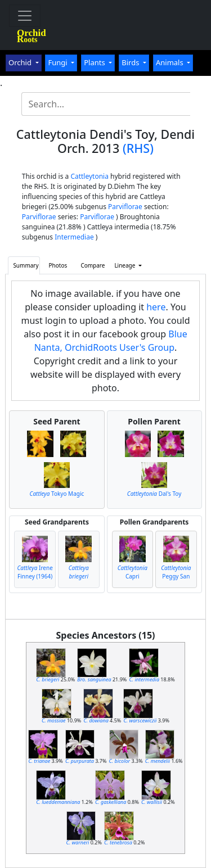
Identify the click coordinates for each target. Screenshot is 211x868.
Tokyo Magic (57, 494)
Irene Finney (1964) (35, 572)
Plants (95, 62)
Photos (58, 265)
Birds (131, 62)
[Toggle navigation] (25, 16)
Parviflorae (125, 207)
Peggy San (176, 572)
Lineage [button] (125, 265)
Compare (93, 265)
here (156, 307)
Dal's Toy (154, 494)
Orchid (21, 62)
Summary (26, 265)
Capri (133, 572)
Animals (170, 62)
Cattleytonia (89, 176)
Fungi (59, 62)
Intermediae (74, 237)
